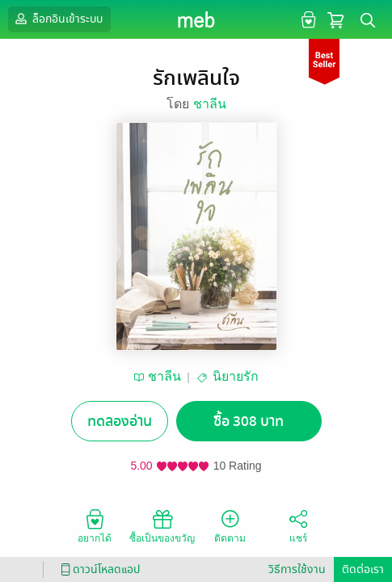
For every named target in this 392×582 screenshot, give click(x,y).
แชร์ (298, 525)
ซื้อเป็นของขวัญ (162, 525)
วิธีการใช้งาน (297, 569)
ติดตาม (230, 525)
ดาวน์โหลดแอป (98, 569)
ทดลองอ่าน (120, 422)
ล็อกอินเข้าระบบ (57, 19)
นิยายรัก (236, 376)
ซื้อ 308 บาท (249, 422)
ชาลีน (210, 104)
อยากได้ (95, 525)
